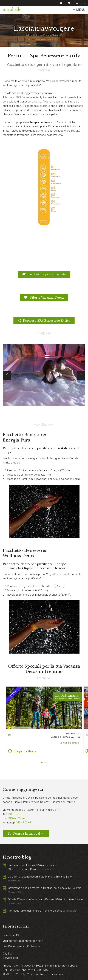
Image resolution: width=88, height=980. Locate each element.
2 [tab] (44, 763)
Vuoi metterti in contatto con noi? (23, 941)
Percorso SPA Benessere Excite (44, 321)
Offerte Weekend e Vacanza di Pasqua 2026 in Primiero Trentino (46, 899)
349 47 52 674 (16, 818)
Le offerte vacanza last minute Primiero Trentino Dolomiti (42, 877)
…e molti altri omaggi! (70, 743)
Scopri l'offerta (22, 751)
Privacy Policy (11, 966)
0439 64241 (14, 814)
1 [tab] (42, 763)
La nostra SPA (11, 935)
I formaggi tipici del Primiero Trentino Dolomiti (35, 911)
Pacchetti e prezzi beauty (44, 274)
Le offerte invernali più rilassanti (22, 946)
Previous (7, 375)
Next (81, 375)
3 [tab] (47, 763)
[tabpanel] (44, 721)
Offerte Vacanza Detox (44, 298)
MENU (79, 10)
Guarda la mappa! (26, 834)
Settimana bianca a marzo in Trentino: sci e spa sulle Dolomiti (45, 888)
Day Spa (8, 954)
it (85, 3)
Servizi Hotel (10, 958)
